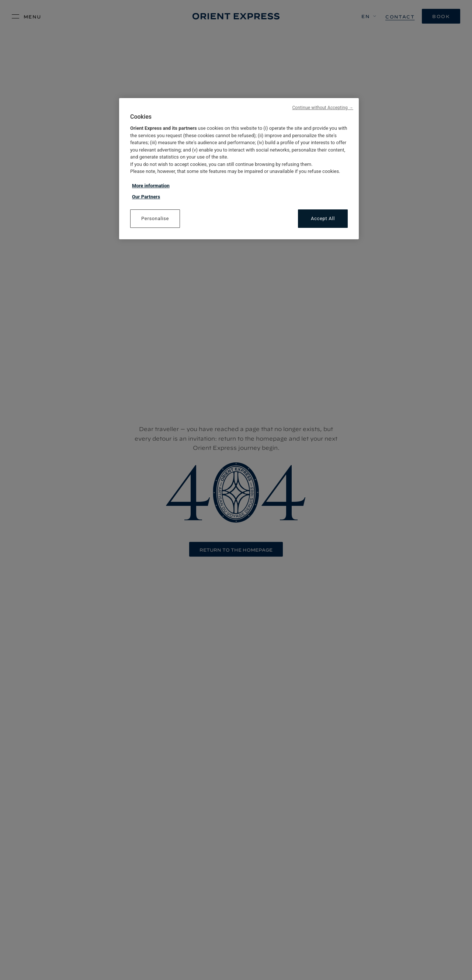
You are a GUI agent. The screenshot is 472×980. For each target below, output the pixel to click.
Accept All (323, 218)
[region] (239, 169)
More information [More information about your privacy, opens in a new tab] (151, 186)
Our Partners (146, 197)
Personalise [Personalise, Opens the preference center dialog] (155, 218)
